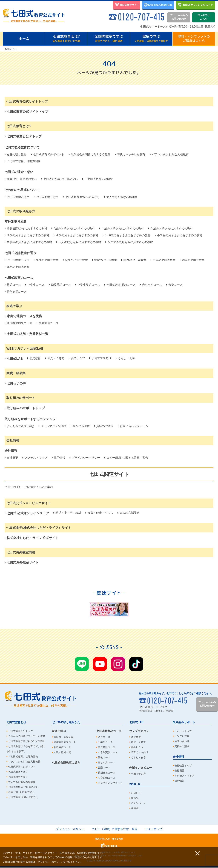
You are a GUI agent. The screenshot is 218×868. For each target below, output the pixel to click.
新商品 (135, 798)
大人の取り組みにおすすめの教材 (79, 242)
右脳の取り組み (16, 154)
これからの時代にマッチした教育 (27, 736)
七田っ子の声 (138, 774)
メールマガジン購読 (52, 426)
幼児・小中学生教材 (67, 513)
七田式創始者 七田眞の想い (59, 179)
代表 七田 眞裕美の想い (21, 179)
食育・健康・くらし (99, 513)
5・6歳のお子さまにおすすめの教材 (127, 235)
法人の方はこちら (204, 17)
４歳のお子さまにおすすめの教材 (76, 235)
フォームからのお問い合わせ (179, 17)
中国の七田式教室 (163, 260)
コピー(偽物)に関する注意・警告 (126, 458)
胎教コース (104, 757)
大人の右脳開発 (128, 513)
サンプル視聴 (80, 426)
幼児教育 (34, 358)
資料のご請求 (104, 426)
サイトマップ (154, 829)
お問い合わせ (182, 741)
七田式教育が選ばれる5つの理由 (26, 741)
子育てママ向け (100, 358)
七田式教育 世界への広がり (81, 197)
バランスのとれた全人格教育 (169, 154)
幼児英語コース (60, 285)
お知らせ (135, 784)
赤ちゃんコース (151, 285)
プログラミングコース (110, 783)
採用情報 (58, 458)
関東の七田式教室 (75, 260)
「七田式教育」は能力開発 (23, 161)
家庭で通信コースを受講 (23, 316)
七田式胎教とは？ (46, 197)
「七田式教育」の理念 (97, 179)
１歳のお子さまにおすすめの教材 (122, 228)
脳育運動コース (107, 778)
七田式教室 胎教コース (120, 285)
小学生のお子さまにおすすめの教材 (179, 235)
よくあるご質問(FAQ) (19, 426)
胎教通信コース (48, 323)
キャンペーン (138, 803)
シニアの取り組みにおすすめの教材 (129, 242)
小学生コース (35, 285)
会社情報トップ (183, 766)
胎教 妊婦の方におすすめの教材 (26, 228)
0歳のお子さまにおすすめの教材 (73, 228)
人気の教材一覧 (62, 752)
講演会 (135, 808)
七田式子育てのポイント (48, 154)
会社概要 (11, 458)
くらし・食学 (125, 358)
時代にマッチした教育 (130, 154)
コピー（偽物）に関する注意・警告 (115, 829)
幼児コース (13, 285)
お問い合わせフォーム (133, 426)
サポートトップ (183, 731)
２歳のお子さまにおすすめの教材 (171, 228)
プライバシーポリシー (85, 458)
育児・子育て (55, 358)
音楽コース (174, 285)
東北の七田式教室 (46, 260)
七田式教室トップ (17, 260)
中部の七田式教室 (105, 260)
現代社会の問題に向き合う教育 (90, 154)
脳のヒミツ (77, 358)
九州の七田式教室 (17, 267)
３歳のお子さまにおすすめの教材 (27, 235)
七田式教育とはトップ (21, 731)
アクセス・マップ (35, 458)
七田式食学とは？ (17, 197)
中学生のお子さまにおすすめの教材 (28, 242)
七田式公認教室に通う (66, 763)
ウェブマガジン (139, 731)
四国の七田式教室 (192, 260)
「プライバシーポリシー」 (50, 862)
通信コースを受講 (64, 737)
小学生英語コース (88, 285)
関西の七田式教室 (134, 260)
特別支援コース (16, 292)
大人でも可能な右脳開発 (121, 197)
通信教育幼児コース (18, 323)
